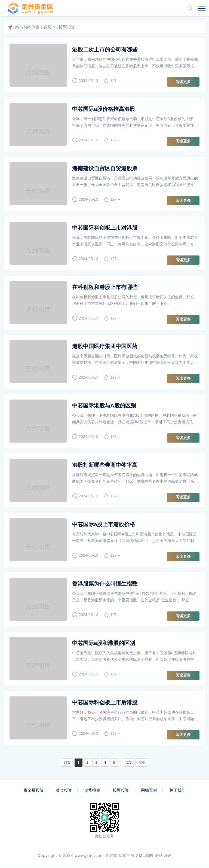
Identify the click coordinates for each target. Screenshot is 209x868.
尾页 (142, 763)
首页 (48, 27)
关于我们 (177, 791)
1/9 (129, 763)
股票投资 (67, 27)
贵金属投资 (34, 791)
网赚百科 (149, 791)
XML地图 (145, 856)
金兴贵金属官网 (120, 856)
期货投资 (92, 791)
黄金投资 (64, 791)
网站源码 (163, 856)
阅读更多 (183, 82)
